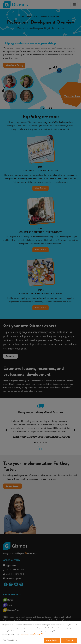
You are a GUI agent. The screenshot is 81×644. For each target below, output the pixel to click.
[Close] (77, 627)
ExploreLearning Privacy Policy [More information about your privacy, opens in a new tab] (33, 636)
